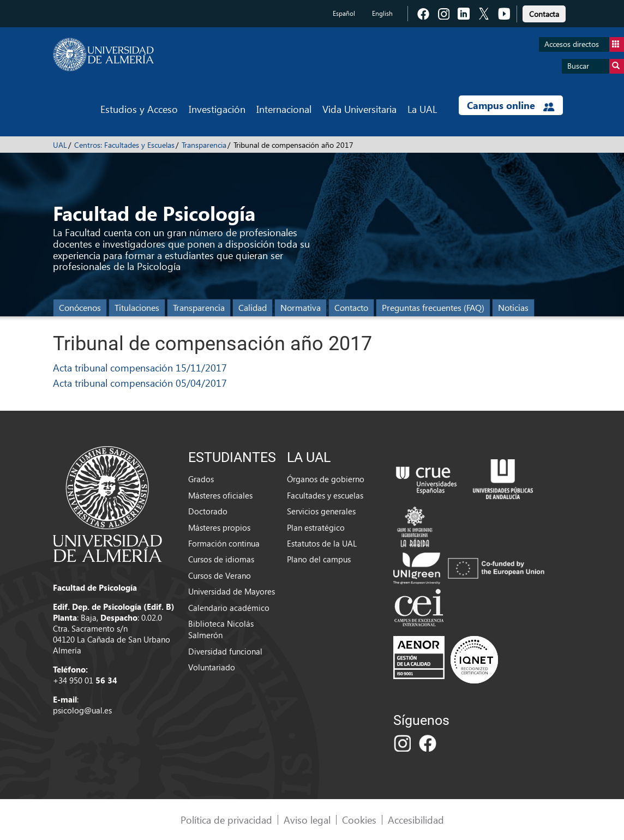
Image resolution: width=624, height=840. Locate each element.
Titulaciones (137, 307)
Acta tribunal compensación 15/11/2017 (140, 367)
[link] (544, 12)
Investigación (217, 109)
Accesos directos (584, 44)
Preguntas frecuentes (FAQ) (433, 307)
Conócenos (80, 307)
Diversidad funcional (225, 651)
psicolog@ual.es (82, 710)
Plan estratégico (316, 527)
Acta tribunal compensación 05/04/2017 (140, 383)
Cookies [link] (359, 820)
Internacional (284, 109)
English (382, 13)
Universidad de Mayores (232, 591)
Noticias (513, 307)
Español (344, 13)
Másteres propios (219, 527)
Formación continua (224, 543)
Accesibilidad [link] (416, 820)
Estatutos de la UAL (322, 543)
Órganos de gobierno (326, 479)
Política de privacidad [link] (226, 820)
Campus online (511, 105)
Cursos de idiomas (221, 559)
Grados (201, 479)
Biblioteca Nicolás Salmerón (221, 629)
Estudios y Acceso (139, 109)
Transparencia (204, 145)
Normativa (301, 307)
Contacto (351, 307)
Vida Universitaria (359, 109)
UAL (60, 145)
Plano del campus (319, 559)
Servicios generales (321, 511)
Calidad (253, 307)
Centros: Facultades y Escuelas (124, 145)
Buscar (596, 66)
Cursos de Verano (220, 575)
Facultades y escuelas (325, 495)
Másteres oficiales (220, 495)
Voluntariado (212, 667)
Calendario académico (229, 608)
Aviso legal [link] (307, 820)
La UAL (422, 109)
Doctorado (208, 511)
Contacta (544, 14)
